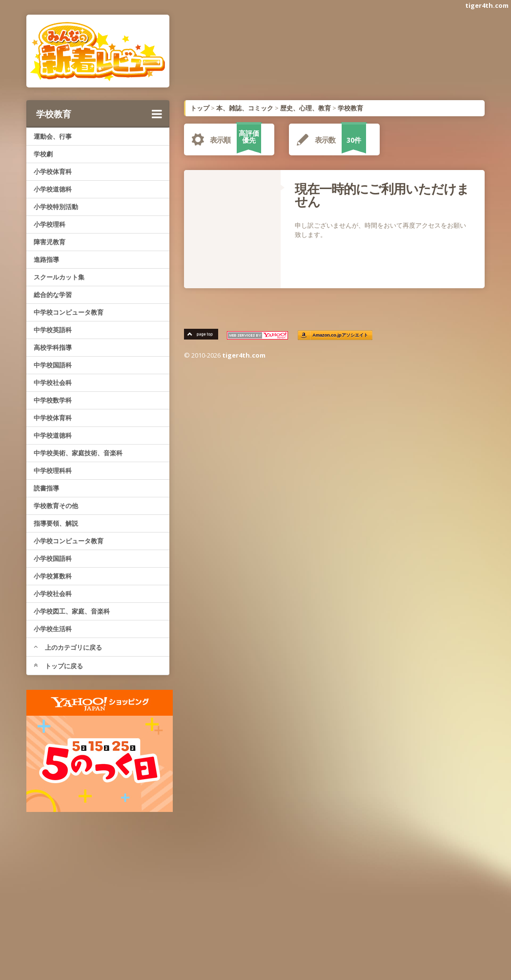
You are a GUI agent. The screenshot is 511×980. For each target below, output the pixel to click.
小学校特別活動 (56, 207)
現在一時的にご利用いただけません (382, 195)
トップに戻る (58, 666)
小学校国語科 (53, 558)
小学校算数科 (53, 576)
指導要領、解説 (56, 523)
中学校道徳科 (53, 435)
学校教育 (99, 114)
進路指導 (46, 259)
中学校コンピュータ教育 (69, 312)
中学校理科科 (53, 470)
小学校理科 (50, 224)
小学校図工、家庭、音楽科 (72, 611)
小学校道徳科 (53, 189)
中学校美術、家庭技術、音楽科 (78, 453)
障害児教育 (50, 242)
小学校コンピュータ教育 (69, 541)
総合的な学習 (53, 295)
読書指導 (46, 488)
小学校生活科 (53, 629)
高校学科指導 (53, 347)
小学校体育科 (53, 171)
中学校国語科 (53, 365)
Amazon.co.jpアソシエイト (341, 335)
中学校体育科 (53, 418)
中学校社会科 (53, 383)
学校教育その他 (56, 506)
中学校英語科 (53, 330)
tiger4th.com (487, 5)
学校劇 (43, 154)
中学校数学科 (53, 400)
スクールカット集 (59, 277)
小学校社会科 (53, 594)
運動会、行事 (53, 136)
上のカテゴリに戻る (68, 647)
